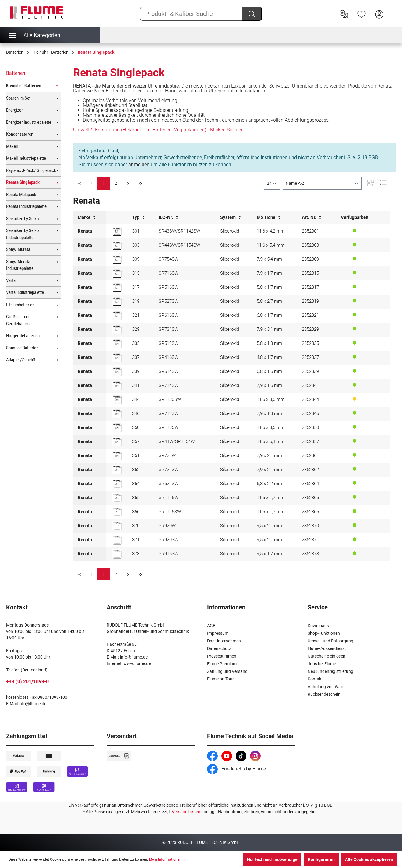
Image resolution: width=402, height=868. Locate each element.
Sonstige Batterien (22, 348)
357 (136, 441)
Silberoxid (230, 231)
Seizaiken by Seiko (23, 219)
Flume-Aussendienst (327, 648)
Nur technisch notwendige (272, 859)
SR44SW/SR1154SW (179, 245)
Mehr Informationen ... (167, 859)
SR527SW (169, 301)
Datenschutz (219, 648)
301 (136, 231)
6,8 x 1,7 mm (269, 315)
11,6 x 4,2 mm (271, 231)
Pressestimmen (222, 656)
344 (136, 399)
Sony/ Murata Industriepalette (20, 265)
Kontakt (315, 679)
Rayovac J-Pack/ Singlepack (31, 170)
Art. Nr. (312, 218)
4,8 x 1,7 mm (269, 357)
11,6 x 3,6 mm (271, 399)
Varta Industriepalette (25, 292)
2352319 (310, 301)
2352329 (310, 329)
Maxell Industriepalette (26, 158)
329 (136, 329)
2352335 (310, 343)
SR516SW (169, 287)
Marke (87, 218)
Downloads (318, 626)
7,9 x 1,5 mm (269, 385)
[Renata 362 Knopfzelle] (117, 470)
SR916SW (169, 554)
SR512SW (169, 343)
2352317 (310, 287)
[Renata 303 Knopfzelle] (117, 245)
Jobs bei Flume (322, 664)
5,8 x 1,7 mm (269, 287)
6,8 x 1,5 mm (269, 371)
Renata (85, 231)
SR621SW (169, 484)
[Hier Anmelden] (379, 14)
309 (136, 259)
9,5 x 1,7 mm (269, 554)
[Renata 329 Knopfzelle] (117, 330)
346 (136, 413)
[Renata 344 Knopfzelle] (117, 400)
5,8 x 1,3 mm (269, 343)
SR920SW (169, 540)
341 (136, 385)
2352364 (310, 484)
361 (136, 455)
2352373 (310, 554)
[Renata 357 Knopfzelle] (117, 442)
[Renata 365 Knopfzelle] (117, 498)
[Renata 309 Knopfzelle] (117, 259)
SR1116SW (170, 512)
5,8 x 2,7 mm (269, 301)
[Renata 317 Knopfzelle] (117, 288)
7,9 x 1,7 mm (269, 273)
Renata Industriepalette (26, 206)
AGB (211, 626)
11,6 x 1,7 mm (271, 498)
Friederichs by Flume (236, 769)
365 (136, 498)
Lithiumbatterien (20, 305)
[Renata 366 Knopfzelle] (117, 512)
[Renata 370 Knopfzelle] (117, 526)
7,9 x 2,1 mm (269, 455)
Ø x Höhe (269, 218)
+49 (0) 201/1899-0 (27, 682)
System (231, 218)
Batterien (16, 73)
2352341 (310, 385)
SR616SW (169, 315)
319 (136, 301)
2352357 (310, 441)
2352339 (310, 371)
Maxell (12, 146)
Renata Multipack (21, 195)
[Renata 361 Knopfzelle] (117, 456)
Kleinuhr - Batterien (24, 86)
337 (136, 357)
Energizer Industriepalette (29, 122)
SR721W (167, 455)
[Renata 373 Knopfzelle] (117, 554)
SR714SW (169, 385)
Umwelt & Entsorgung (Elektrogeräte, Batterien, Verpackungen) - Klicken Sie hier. (158, 130)
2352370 (310, 526)
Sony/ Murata (18, 249)
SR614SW (169, 371)
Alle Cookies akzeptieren (369, 859)
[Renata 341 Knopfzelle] (117, 386)
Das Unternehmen (224, 641)
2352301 (310, 231)
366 (136, 512)
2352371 (310, 540)
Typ (138, 218)
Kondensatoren (20, 134)
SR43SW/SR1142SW (179, 231)
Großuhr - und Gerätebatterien (20, 320)
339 (136, 371)
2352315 (310, 273)
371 (136, 540)
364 (136, 484)
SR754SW (169, 259)
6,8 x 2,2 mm (269, 484)
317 (136, 287)
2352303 (310, 245)
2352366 (310, 512)
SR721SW (169, 470)
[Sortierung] (322, 183)
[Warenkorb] (392, 9)
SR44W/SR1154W (177, 441)
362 (136, 470)
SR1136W (168, 427)
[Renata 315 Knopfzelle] (117, 273)
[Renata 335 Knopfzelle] (117, 344)
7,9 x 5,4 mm (269, 259)
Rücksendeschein (324, 694)
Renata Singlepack (23, 182)
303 (136, 245)
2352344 (310, 399)
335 (136, 343)
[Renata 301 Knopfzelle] (117, 231)
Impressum (218, 633)
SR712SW (169, 413)
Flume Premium (222, 664)
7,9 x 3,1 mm (269, 329)
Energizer (14, 110)
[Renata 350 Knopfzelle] (117, 428)
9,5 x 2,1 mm (269, 526)
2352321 (310, 315)
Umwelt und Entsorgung (330, 641)
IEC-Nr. (168, 218)
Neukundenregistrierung (330, 671)
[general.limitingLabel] (272, 183)
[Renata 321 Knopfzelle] (117, 316)
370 (136, 526)
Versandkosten (186, 812)
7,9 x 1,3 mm (269, 413)
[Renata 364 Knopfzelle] (117, 484)
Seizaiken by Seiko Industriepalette (23, 234)
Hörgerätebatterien (23, 336)
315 (136, 273)
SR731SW (169, 329)
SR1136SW (170, 399)
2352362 (310, 470)
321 (136, 315)
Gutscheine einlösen (326, 656)
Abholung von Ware (326, 687)
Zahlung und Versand (227, 671)
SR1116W (168, 498)
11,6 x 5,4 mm (271, 245)
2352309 (310, 259)
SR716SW (169, 273)
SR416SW (169, 357)
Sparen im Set (18, 98)
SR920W (167, 526)
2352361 (310, 455)
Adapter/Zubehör (21, 360)
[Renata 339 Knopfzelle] (117, 372)
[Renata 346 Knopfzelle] (117, 414)
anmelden (139, 164)
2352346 (310, 413)
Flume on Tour (220, 679)
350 (136, 427)
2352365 (310, 498)
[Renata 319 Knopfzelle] (117, 302)
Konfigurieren (321, 859)
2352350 (310, 427)
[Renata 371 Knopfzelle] (117, 540)
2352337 (310, 357)
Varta (11, 280)
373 (136, 554)
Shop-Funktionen (324, 633)
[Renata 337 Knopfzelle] (117, 358)
